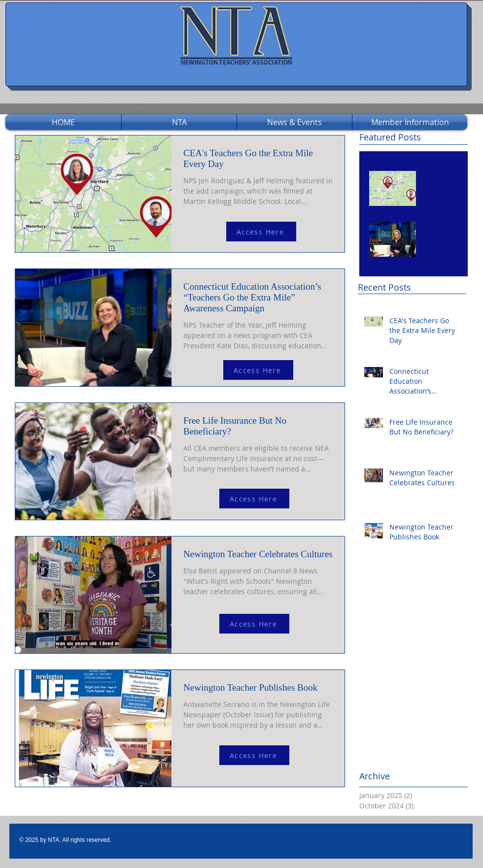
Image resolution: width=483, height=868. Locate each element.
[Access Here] (261, 232)
